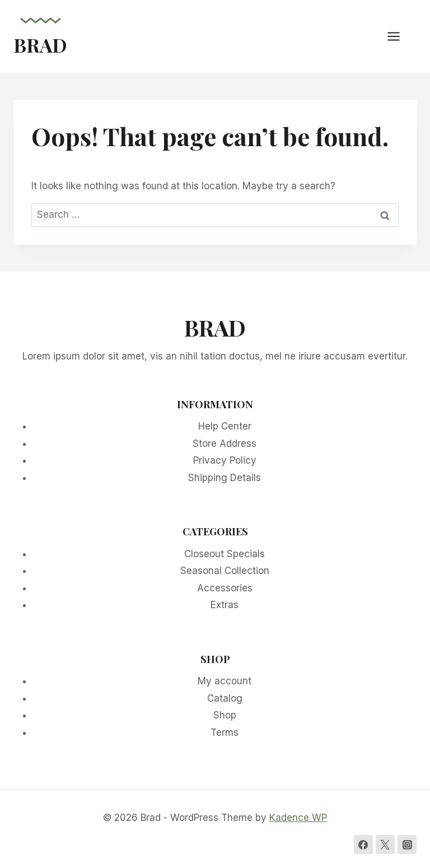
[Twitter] (385, 844)
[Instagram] (407, 844)
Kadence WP (298, 818)
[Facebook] (363, 844)
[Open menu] (399, 36)
